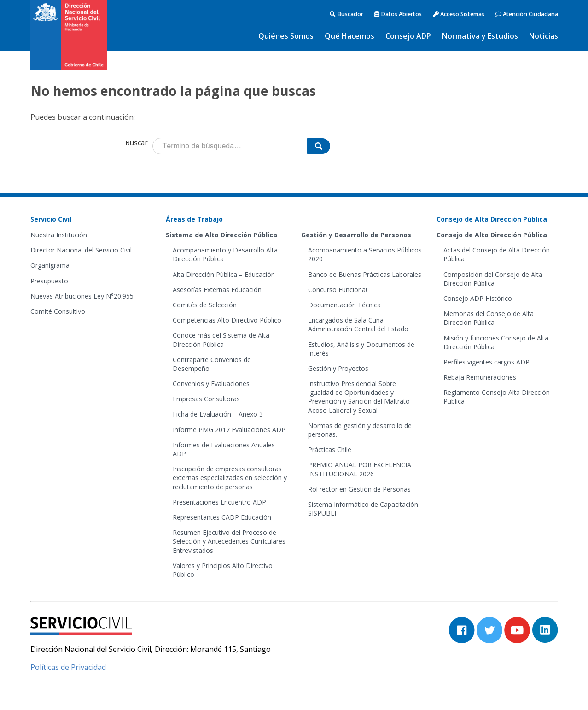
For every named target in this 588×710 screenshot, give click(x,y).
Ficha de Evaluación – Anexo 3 (218, 414)
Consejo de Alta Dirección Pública (492, 235)
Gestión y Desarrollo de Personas (356, 235)
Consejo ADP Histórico (478, 298)
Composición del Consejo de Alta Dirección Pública (493, 279)
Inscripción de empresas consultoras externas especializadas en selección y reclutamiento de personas (230, 478)
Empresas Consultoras (206, 399)
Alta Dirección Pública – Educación (224, 274)
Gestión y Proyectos (338, 368)
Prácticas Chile (330, 449)
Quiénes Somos (286, 36)
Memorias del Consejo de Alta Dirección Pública (489, 318)
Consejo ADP (408, 36)
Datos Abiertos (398, 14)
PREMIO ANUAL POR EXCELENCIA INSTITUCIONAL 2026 (360, 469)
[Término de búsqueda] (230, 146)
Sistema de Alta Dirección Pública (221, 235)
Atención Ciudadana (527, 14)
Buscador (346, 14)
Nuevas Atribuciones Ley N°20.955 (82, 296)
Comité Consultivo (58, 311)
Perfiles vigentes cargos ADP (486, 362)
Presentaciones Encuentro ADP (219, 502)
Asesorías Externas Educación (217, 290)
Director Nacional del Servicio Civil (81, 250)
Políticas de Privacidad (68, 667)
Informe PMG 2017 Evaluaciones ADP (229, 430)
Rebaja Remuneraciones (480, 377)
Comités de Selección (205, 305)
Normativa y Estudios (480, 36)
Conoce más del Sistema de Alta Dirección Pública (221, 340)
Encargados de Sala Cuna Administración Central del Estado (358, 324)
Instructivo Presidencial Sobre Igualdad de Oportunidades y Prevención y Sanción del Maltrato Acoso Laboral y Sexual (359, 397)
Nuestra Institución (59, 235)
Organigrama (50, 265)
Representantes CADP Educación (222, 517)
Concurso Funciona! (338, 290)
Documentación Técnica (344, 305)
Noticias (544, 36)
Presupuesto (49, 281)
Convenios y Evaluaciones (211, 384)
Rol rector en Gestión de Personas (359, 489)
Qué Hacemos (349, 36)
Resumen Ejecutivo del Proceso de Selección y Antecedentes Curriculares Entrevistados (229, 541)
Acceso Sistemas (459, 14)
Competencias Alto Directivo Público (227, 320)
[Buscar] (319, 146)
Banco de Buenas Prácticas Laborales (365, 274)
